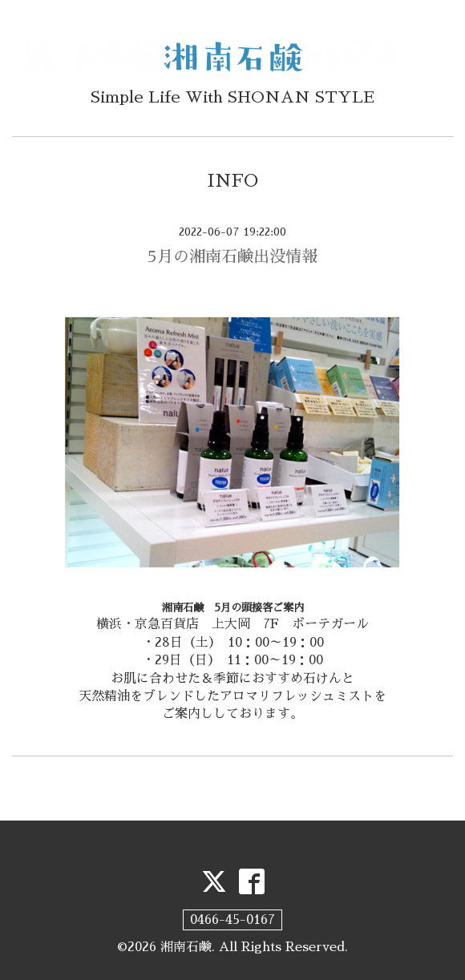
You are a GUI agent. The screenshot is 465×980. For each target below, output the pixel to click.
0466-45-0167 (232, 920)
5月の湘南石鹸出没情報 (232, 256)
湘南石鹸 (186, 947)
